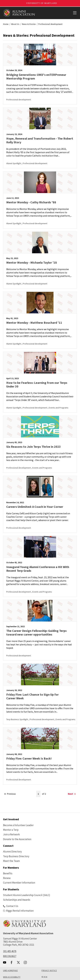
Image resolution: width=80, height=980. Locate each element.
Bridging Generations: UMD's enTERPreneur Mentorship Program (36, 76)
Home (6, 24)
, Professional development (34, 163)
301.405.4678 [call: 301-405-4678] (10, 951)
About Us (15, 24)
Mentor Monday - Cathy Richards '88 (31, 202)
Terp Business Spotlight (17, 719)
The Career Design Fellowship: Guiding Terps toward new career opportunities (36, 633)
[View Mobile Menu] (75, 13)
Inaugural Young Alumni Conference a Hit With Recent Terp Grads (38, 569)
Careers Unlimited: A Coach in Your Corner (35, 507)
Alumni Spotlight (14, 163)
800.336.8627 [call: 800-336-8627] (10, 956)
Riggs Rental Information (18, 911)
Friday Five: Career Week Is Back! (29, 758)
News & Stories (29, 24)
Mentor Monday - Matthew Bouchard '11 (34, 323)
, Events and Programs (58, 408)
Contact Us (11, 906)
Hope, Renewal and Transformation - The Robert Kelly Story (40, 140)
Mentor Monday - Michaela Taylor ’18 (32, 262)
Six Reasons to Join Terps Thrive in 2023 (33, 447)
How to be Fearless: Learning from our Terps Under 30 (37, 384)
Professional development (19, 100)
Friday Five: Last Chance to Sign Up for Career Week (32, 696)
